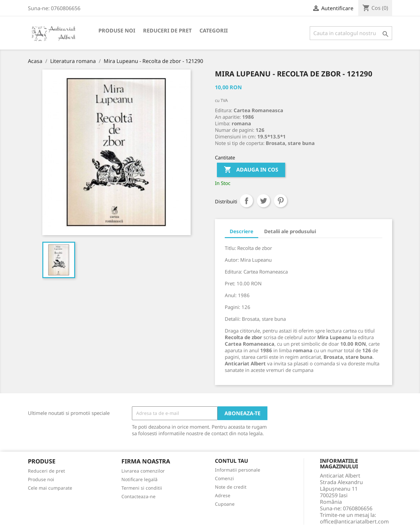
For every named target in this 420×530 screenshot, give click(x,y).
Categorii (214, 31)
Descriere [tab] (241, 231)
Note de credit (231, 487)
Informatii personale (238, 470)
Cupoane (225, 504)
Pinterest (281, 201)
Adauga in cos (251, 170)
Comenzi (224, 478)
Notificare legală (139, 479)
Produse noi (117, 31)
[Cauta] (351, 33)
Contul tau (231, 461)
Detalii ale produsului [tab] (290, 231)
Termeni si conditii (142, 488)
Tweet (263, 201)
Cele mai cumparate (50, 488)
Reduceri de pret (167, 31)
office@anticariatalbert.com (354, 521)
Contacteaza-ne (138, 496)
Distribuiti (246, 201)
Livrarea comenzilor (143, 471)
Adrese (223, 495)
